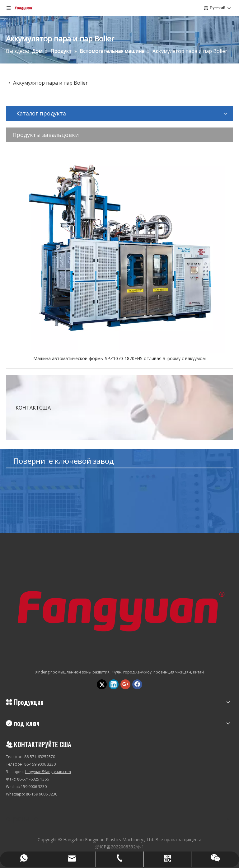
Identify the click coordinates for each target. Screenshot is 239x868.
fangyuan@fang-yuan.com (48, 772)
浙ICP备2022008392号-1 (120, 847)
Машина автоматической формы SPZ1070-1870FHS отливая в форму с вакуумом (119, 358)
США (33, 408)
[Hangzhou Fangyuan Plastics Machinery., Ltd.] (119, 608)
